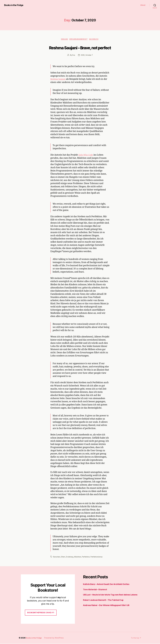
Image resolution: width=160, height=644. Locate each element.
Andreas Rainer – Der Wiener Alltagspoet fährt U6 (108, 609)
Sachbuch (95, 39)
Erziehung (70, 557)
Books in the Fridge (15, 5)
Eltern (63, 557)
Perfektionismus (98, 557)
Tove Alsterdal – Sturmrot (96, 590)
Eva (73, 55)
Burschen (57, 557)
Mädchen (78, 557)
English (64, 39)
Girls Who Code (86, 155)
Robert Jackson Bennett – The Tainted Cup (105, 604)
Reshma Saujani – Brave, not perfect (80, 48)
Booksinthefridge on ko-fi (41, 613)
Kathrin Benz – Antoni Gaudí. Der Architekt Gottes (108, 585)
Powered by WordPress (55, 638)
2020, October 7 (87, 55)
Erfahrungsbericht (79, 39)
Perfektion (87, 557)
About (143, 5)
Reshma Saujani (59, 79)
